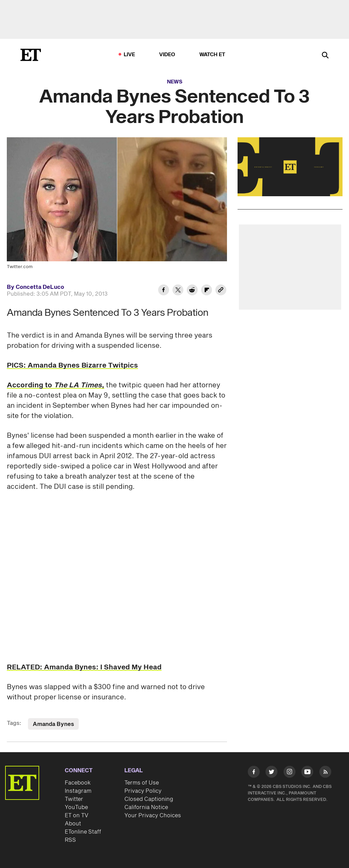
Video (167, 55)
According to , (56, 385)
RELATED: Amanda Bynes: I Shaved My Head (84, 667)
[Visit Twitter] (271, 773)
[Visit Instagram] (290, 773)
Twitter (74, 799)
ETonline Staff (83, 832)
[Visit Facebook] (254, 773)
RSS (70, 840)
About (73, 824)
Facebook (78, 783)
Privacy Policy (143, 791)
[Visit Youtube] (307, 773)
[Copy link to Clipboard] (221, 291)
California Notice (146, 807)
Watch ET (213, 55)
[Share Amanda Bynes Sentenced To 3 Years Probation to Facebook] (164, 291)
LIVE (130, 55)
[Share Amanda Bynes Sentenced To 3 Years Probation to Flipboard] (207, 291)
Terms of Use (142, 783)
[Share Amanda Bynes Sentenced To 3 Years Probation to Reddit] (192, 291)
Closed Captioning (149, 799)
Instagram (78, 791)
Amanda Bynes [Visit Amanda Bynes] (53, 724)
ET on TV (77, 816)
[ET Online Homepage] (31, 55)
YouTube (76, 807)
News (175, 82)
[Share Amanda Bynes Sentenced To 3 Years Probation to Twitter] (178, 291)
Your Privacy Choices (153, 816)
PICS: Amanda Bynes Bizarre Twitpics (72, 366)
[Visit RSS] (325, 773)
